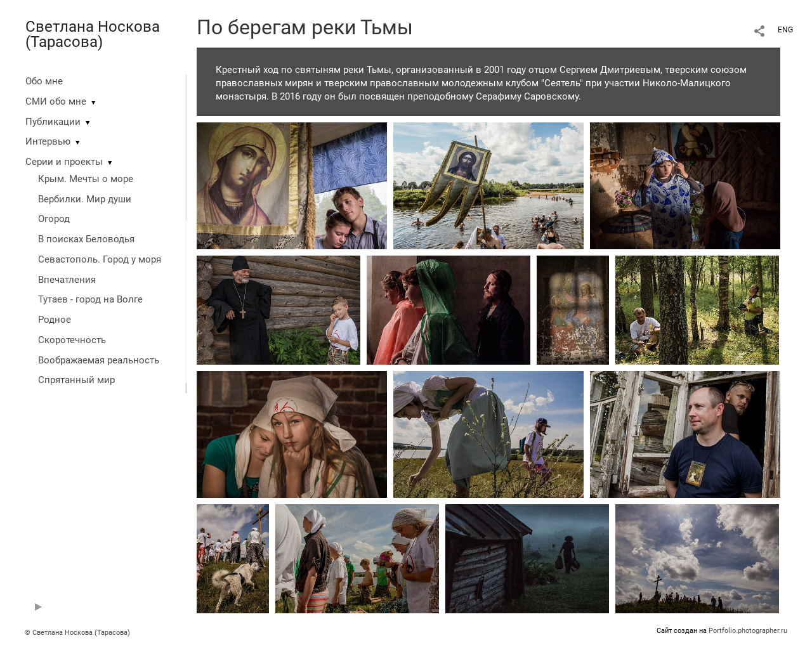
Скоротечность (72, 340)
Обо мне (44, 81)
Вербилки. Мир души (85, 199)
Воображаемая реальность (99, 360)
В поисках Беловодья (86, 239)
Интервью (48, 141)
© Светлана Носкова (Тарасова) (77, 633)
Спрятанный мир (76, 380)
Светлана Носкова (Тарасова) (93, 34)
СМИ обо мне (56, 101)
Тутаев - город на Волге (90, 299)
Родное (55, 320)
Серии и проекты (64, 162)
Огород (54, 219)
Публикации (53, 122)
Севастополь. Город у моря (100, 259)
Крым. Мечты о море (86, 179)
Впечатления (67, 280)
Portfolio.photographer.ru (748, 631)
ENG (785, 30)
